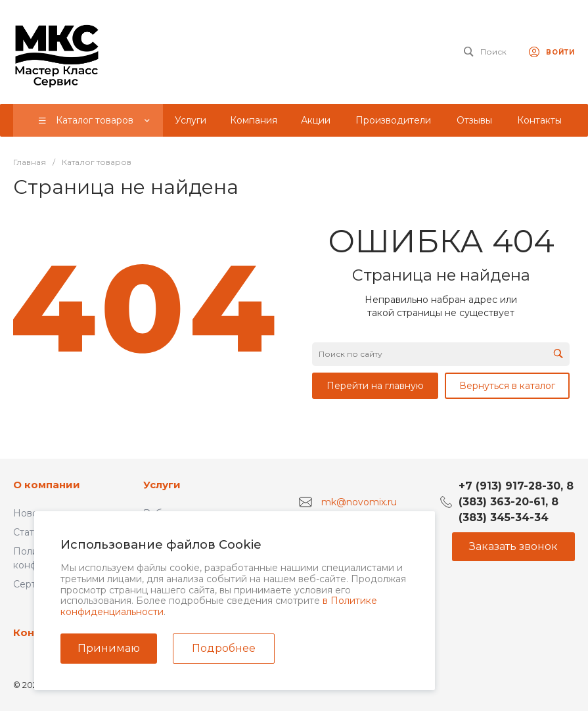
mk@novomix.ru (359, 501)
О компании (47, 485)
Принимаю (109, 648)
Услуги (162, 485)
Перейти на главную (375, 386)
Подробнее (224, 648)
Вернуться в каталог (507, 386)
